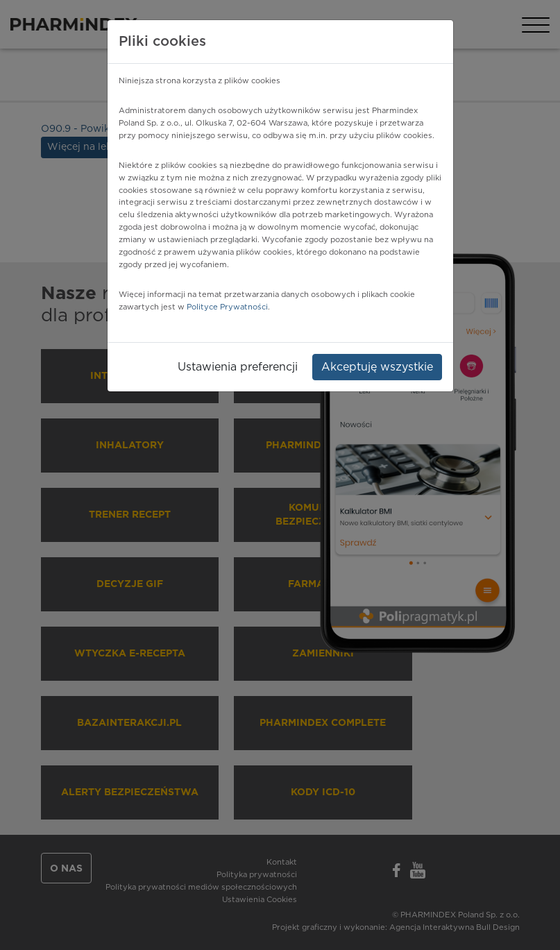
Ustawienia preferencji (238, 367)
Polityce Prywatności (227, 307)
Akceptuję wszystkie (377, 367)
